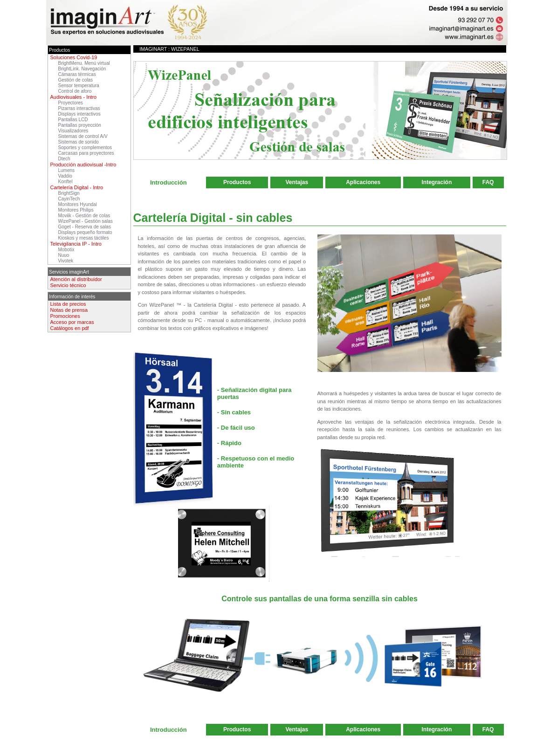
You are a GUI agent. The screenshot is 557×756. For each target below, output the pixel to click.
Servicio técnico (68, 285)
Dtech (64, 159)
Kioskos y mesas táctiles (84, 238)
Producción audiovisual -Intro (83, 165)
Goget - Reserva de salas (85, 227)
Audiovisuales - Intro (74, 97)
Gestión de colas (76, 80)
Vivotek (66, 261)
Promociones (65, 316)
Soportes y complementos (85, 148)
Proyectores (71, 103)
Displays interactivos (79, 114)
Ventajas (297, 182)
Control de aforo (75, 91)
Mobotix (66, 250)
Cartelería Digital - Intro (77, 187)
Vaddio (65, 176)
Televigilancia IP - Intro (76, 244)
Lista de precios (68, 304)
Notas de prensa (69, 310)
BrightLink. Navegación (82, 69)
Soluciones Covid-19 (74, 57)
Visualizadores (73, 131)
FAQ (488, 182)
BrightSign (69, 193)
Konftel (65, 182)
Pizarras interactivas (79, 108)
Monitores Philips (76, 210)
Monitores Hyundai (78, 204)
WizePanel (185, 49)
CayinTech (69, 199)
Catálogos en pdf (70, 328)
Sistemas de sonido (79, 142)
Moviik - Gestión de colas (84, 216)
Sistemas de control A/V (83, 136)
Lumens (67, 170)
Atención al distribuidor (76, 279)
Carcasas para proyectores (86, 153)
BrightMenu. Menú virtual (84, 63)
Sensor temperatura (79, 86)
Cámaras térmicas (77, 74)
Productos (237, 182)
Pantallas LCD (73, 120)
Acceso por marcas (72, 322)
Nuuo (64, 255)
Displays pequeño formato (85, 232)
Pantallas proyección (80, 125)
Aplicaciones (363, 182)
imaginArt (153, 49)
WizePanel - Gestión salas (86, 221)
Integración (437, 182)
